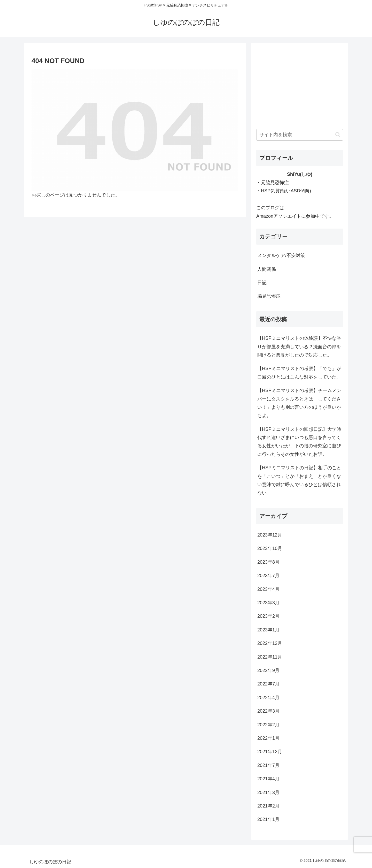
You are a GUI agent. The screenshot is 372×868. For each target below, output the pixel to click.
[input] (300, 135)
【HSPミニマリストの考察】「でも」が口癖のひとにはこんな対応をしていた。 (299, 373)
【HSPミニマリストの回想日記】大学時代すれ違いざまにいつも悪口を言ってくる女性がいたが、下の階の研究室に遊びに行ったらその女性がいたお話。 (299, 442)
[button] (338, 135)
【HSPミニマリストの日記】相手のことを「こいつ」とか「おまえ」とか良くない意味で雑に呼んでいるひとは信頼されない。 (299, 480)
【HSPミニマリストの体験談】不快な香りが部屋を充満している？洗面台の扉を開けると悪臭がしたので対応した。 (299, 347)
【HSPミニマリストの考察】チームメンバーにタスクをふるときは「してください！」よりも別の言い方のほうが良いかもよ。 (299, 403)
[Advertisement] (300, 84)
